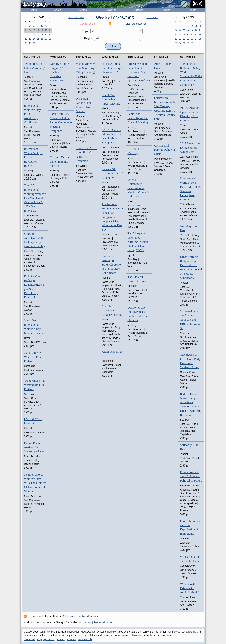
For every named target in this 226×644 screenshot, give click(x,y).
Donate (192, 10)
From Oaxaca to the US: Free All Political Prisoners (191, 477)
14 (50, 30)
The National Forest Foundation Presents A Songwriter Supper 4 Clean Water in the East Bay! (113, 217)
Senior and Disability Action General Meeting (138, 118)
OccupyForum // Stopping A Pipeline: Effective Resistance (60, 72)
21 (50, 34)
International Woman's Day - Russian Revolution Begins (33, 157)
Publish (166, 10)
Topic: (86, 31)
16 (30, 34)
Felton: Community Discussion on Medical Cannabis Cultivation (138, 188)
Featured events (88, 616)
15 (26, 34)
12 (42, 30)
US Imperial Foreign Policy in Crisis (165, 150)
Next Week (152, 17)
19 (42, 34)
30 (30, 43)
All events (69, 616)
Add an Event (88, 24)
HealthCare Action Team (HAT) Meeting (111, 99)
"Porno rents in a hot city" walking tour (34, 68)
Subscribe (111, 10)
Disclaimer (29, 639)
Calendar (139, 10)
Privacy (61, 639)
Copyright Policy (46, 639)
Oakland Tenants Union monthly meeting (60, 162)
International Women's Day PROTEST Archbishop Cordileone (32, 114)
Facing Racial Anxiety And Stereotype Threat (35, 447)
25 (38, 39)
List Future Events (136, 24)
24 (34, 39)
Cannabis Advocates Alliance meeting (112, 311)
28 (50, 39)
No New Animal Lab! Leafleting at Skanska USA (113, 68)
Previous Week (76, 17)
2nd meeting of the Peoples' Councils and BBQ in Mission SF (190, 320)
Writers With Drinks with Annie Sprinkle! (190, 588)
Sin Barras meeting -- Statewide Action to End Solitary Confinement (112, 264)
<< (26, 17)
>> (50, 17)
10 (34, 30)
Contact (83, 10)
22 (26, 39)
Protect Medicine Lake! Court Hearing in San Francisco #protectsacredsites (139, 72)
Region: (89, 38)
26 (42, 39)
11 (38, 30)
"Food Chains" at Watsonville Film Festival (34, 385)
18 (38, 34)
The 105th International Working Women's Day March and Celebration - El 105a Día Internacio (35, 198)
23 (30, 39)
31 (34, 43)
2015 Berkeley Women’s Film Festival (33, 357)
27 (46, 39)
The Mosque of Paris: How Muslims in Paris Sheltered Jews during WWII (138, 242)
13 (46, 30)
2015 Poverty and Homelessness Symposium (191, 148)
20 (46, 34)
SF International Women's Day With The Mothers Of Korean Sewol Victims (35, 483)
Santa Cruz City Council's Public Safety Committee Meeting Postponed (61, 122)
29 (26, 43)
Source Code (85, 639)
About (58, 10)
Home (33, 10)
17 (34, 34)
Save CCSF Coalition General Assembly (112, 174)
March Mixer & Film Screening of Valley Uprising (87, 68)
